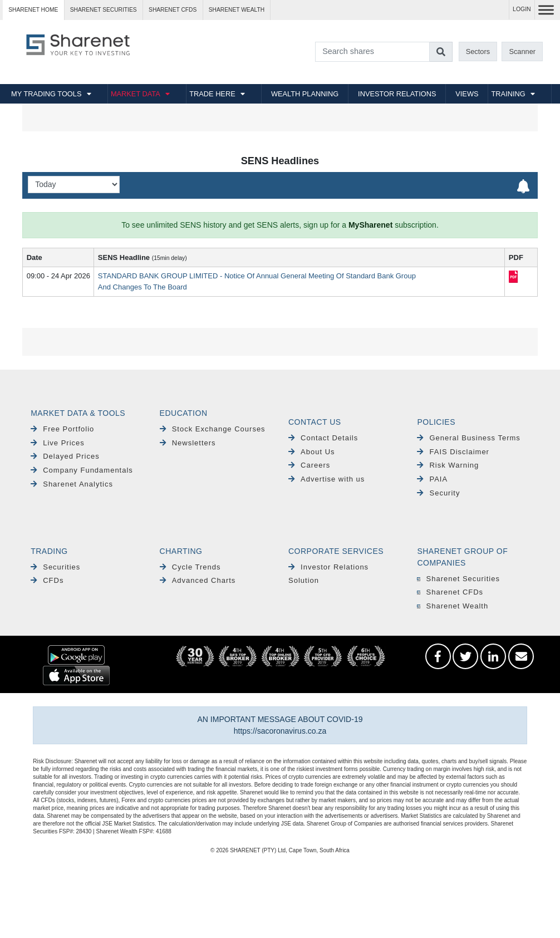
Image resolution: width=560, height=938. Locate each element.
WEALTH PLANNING (305, 94)
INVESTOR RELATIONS (397, 94)
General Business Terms (468, 438)
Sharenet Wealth (453, 606)
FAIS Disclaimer (453, 452)
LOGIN (522, 9)
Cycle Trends (190, 567)
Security (438, 493)
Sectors (478, 51)
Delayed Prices (65, 456)
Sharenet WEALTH (237, 10)
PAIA (432, 479)
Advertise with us (326, 479)
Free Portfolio (62, 429)
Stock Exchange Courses (213, 429)
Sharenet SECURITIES (104, 10)
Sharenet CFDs (173, 10)
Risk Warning (448, 465)
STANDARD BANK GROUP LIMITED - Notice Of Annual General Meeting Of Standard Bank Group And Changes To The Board (257, 281)
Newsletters (188, 443)
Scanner (522, 51)
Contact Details (323, 438)
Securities (55, 567)
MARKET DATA (136, 94)
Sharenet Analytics (72, 484)
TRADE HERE (212, 94)
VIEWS (467, 94)
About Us (312, 452)
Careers (309, 465)
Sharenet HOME (33, 10)
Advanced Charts (198, 580)
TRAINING (509, 94)
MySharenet (370, 225)
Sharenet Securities (458, 579)
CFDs (47, 580)
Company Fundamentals (82, 470)
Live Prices (58, 443)
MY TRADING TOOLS (46, 94)
